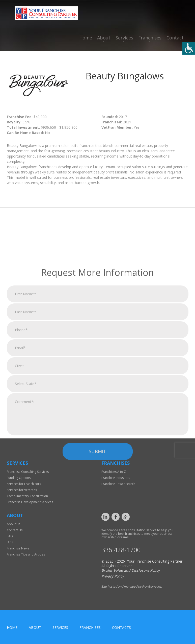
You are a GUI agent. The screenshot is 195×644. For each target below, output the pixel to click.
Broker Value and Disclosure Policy (131, 570)
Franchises (150, 38)
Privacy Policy (113, 576)
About (104, 38)
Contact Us (15, 530)
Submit (97, 511)
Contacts (121, 627)
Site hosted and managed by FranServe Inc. (132, 586)
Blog (10, 542)
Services (124, 38)
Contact (175, 38)
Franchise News (18, 548)
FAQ (10, 536)
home (12, 627)
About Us (13, 524)
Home (86, 38)
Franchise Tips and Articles (26, 554)
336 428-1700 (121, 550)
